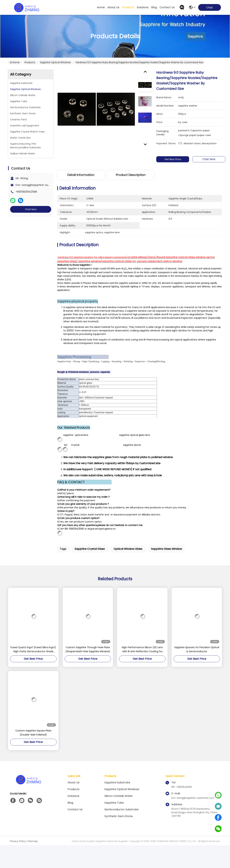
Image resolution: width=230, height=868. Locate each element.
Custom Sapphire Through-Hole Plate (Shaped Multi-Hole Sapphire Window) (88, 669)
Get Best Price (173, 159)
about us (113, 7)
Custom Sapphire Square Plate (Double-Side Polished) (33, 752)
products (128, 7)
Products (30, 62)
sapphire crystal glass (90, 568)
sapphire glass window (167, 568)
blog (154, 7)
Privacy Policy (18, 860)
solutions (143, 7)
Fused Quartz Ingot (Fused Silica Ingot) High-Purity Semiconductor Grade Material (33, 669)
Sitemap (33, 860)
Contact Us (75, 829)
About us (73, 802)
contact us (167, 7)
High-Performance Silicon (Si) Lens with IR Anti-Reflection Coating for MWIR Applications (142, 669)
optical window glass (128, 568)
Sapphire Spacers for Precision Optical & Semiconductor (197, 669)
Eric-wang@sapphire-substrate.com (40, 185)
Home (101, 7)
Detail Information (81, 175)
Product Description (131, 175)
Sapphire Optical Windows (55, 62)
